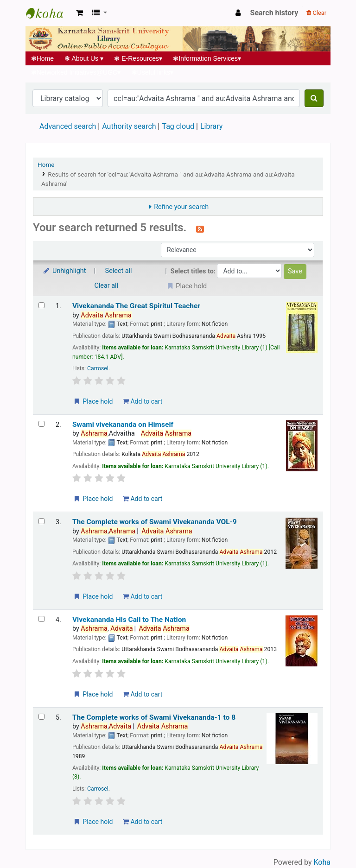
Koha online (49, 13)
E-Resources (138, 58)
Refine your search (181, 207)
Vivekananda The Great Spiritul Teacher (136, 306)
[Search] (314, 98)
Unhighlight (64, 271)
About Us (84, 58)
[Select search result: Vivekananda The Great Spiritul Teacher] (41, 305)
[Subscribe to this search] (200, 228)
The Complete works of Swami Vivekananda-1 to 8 (154, 717)
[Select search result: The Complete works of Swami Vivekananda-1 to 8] (41, 717)
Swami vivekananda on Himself (123, 424)
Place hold (93, 401)
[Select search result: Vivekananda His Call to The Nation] (41, 619)
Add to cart (143, 401)
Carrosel (98, 368)
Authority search (129, 126)
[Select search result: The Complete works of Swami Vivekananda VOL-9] (41, 521)
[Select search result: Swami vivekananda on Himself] (41, 424)
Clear (316, 13)
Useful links (153, 72)
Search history (274, 13)
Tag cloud (178, 126)
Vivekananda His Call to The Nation (129, 620)
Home (42, 58)
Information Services (207, 58)
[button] (79, 13)
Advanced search (68, 126)
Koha (322, 862)
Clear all (107, 286)
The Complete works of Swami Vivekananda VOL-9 (155, 522)
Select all (119, 271)
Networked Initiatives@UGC (76, 72)
